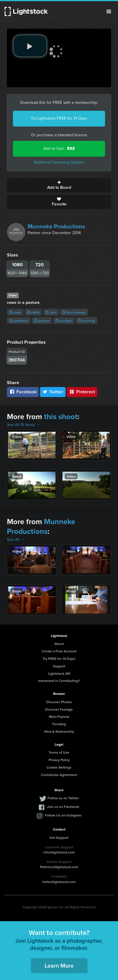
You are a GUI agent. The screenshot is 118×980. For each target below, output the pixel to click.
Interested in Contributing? (59, 681)
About (59, 644)
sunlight (64, 321)
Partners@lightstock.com (59, 867)
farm (51, 312)
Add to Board (59, 185)
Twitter (53, 392)
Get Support (59, 838)
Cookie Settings (59, 767)
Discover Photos (59, 702)
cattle (33, 312)
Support (59, 666)
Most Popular (59, 716)
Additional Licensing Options (59, 162)
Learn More (59, 966)
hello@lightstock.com (59, 882)
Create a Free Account (59, 651)
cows (15, 312)
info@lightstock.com (59, 852)
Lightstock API (59, 673)
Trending (59, 724)
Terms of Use (59, 752)
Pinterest (82, 392)
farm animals (74, 312)
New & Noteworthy (59, 731)
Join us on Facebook (63, 807)
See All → (16, 539)
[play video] (30, 46)
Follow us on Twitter (63, 798)
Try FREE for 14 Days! (59, 659)
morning (86, 321)
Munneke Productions (56, 226)
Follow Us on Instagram (63, 815)
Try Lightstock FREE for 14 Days (59, 118)
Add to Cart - (59, 148)
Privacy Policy (59, 760)
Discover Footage (59, 709)
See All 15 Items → (23, 425)
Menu (109, 11)
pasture (42, 321)
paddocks (19, 321)
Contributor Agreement (59, 775)
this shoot (61, 417)
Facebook (23, 392)
